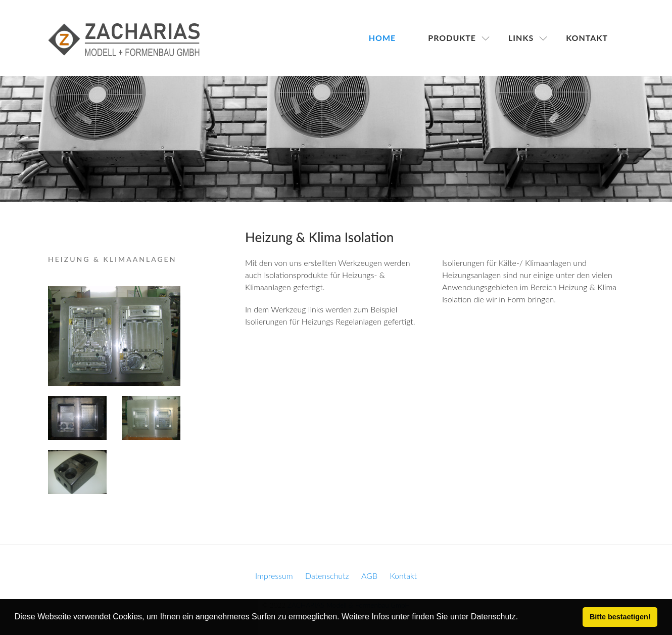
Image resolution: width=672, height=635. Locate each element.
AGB (369, 576)
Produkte (452, 38)
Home (382, 38)
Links (521, 38)
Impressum (274, 576)
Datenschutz (327, 576)
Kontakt (587, 38)
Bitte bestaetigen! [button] (620, 617)
